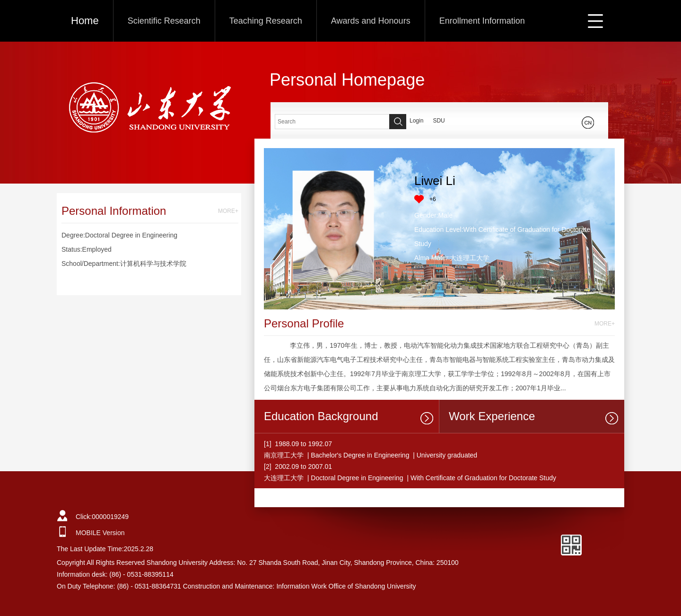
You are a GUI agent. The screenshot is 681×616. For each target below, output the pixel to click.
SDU (439, 121)
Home (85, 21)
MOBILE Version (100, 533)
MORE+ (228, 211)
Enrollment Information (482, 21)
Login (416, 121)
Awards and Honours (371, 21)
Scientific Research (164, 21)
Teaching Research (266, 21)
